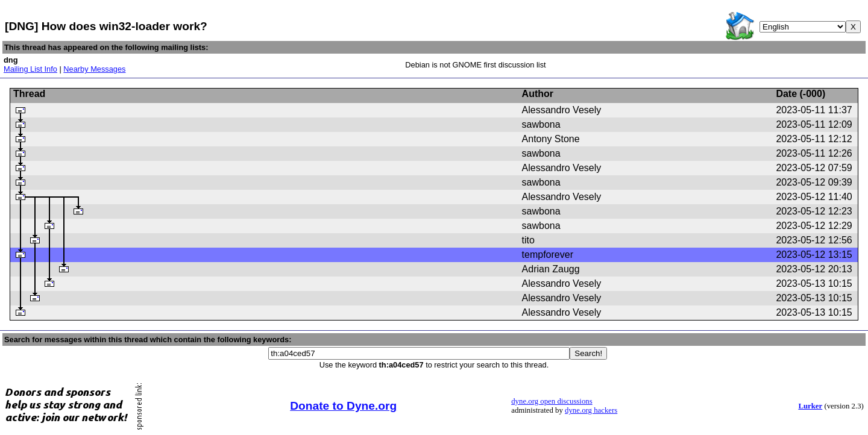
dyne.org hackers (591, 410)
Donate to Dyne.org (343, 406)
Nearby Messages (94, 69)
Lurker (810, 406)
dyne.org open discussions (552, 401)
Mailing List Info (30, 69)
